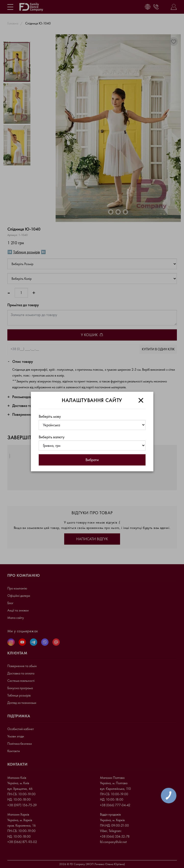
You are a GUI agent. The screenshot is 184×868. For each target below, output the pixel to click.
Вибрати (92, 460)
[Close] (141, 400)
